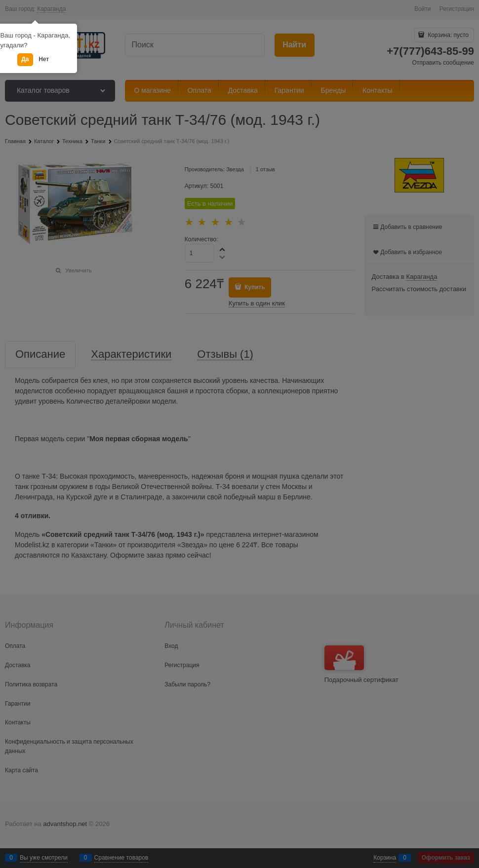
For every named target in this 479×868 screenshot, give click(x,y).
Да (25, 59)
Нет (44, 59)
